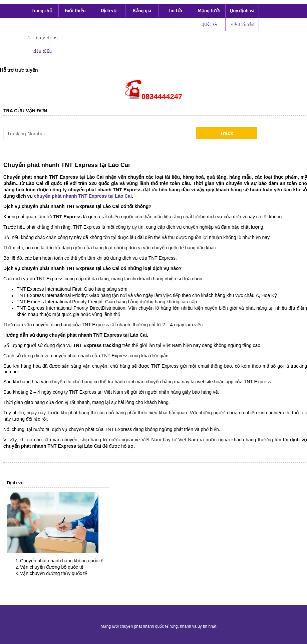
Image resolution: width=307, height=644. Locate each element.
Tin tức (175, 10)
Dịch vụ (109, 10)
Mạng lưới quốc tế (209, 17)
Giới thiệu (75, 10)
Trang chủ (42, 10)
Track (226, 133)
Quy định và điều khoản (242, 17)
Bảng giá (142, 10)
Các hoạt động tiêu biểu (42, 44)
